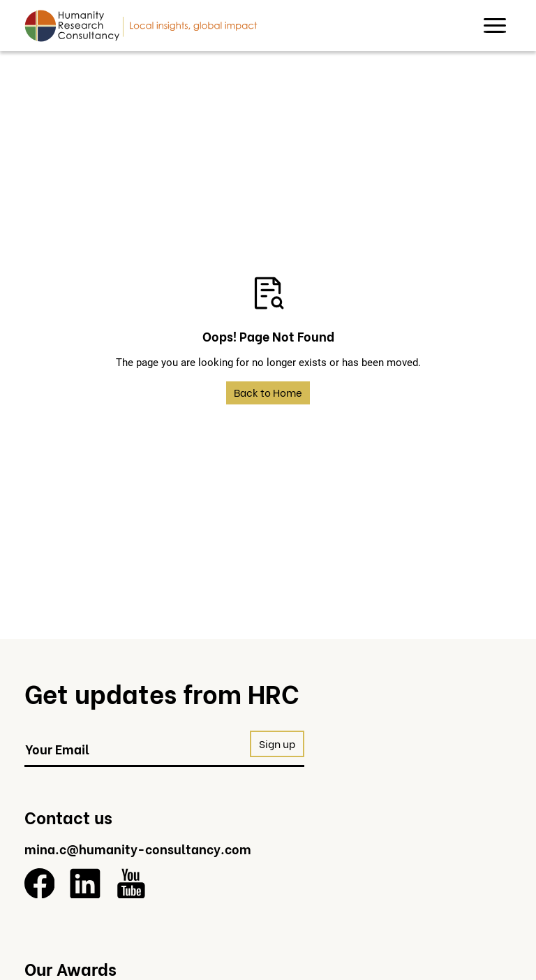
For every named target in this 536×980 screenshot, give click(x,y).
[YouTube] (131, 884)
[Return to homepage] (141, 25)
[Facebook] (40, 884)
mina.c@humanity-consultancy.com (138, 848)
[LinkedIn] (85, 884)
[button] (495, 26)
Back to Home (268, 392)
